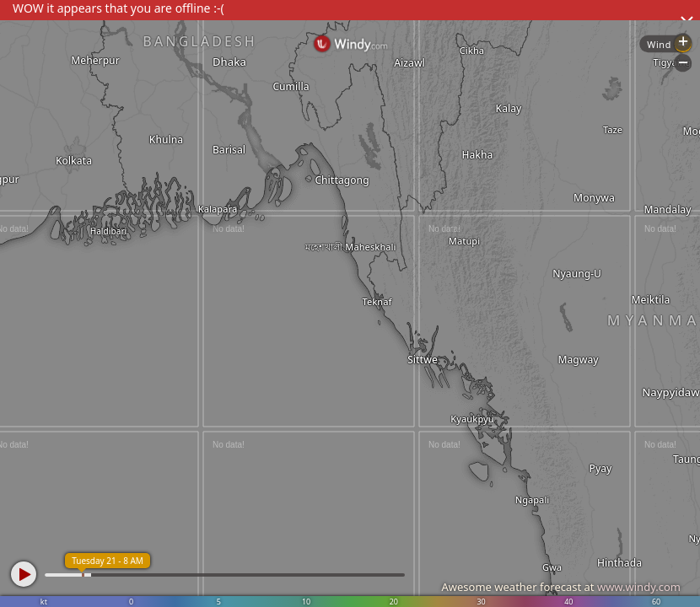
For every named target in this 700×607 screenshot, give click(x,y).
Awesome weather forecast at (561, 587)
